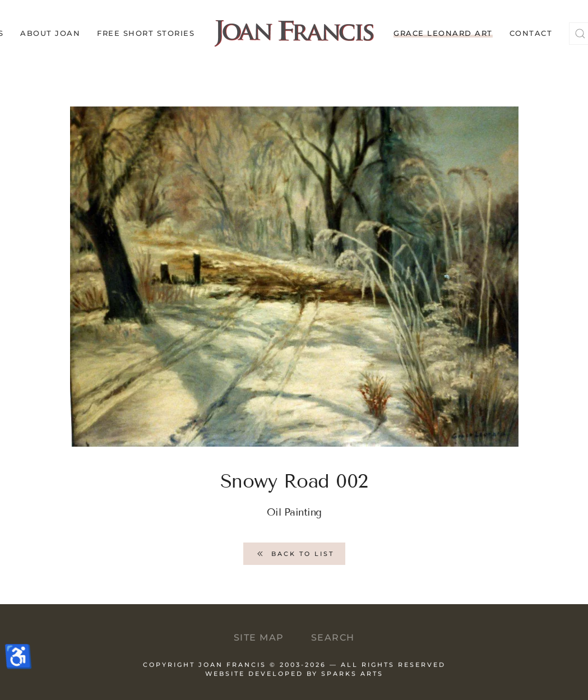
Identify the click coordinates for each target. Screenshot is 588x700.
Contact (531, 33)
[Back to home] (294, 34)
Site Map (259, 638)
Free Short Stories (146, 33)
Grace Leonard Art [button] (443, 33)
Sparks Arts (352, 678)
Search (333, 638)
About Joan (50, 33)
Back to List (294, 554)
